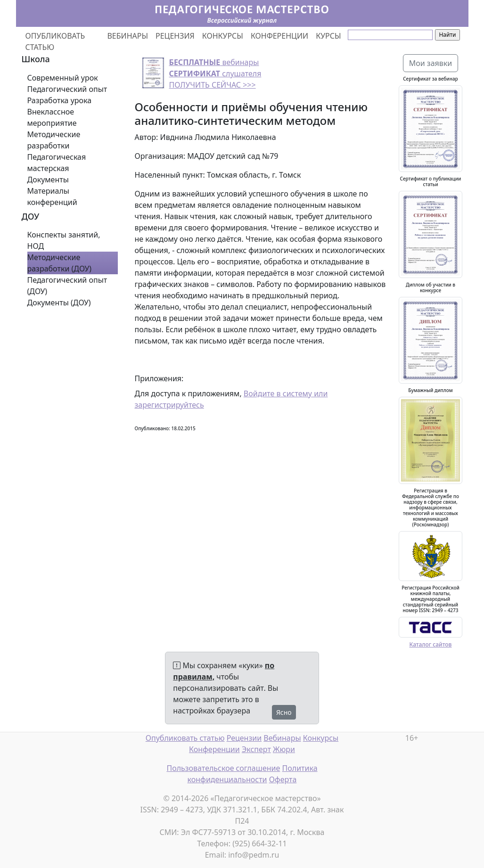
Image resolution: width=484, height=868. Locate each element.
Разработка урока (60, 100)
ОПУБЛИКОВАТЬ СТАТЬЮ (55, 41)
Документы (48, 180)
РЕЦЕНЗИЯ (175, 36)
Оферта (283, 779)
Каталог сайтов (431, 644)
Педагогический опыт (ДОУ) (67, 286)
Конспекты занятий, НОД (64, 240)
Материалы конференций (52, 197)
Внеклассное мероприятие (52, 117)
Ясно (284, 712)
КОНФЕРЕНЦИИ (279, 36)
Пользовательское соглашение (223, 768)
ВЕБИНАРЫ (127, 36)
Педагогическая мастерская (57, 163)
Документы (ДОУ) (59, 303)
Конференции (214, 749)
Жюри (284, 749)
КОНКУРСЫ (223, 36)
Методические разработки (54, 140)
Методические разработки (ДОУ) (60, 263)
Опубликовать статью (185, 738)
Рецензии (244, 738)
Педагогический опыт (67, 89)
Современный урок (63, 78)
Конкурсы (321, 738)
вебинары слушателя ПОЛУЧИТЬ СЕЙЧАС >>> (215, 74)
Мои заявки (431, 63)
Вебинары (282, 738)
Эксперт (256, 749)
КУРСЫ (328, 36)
